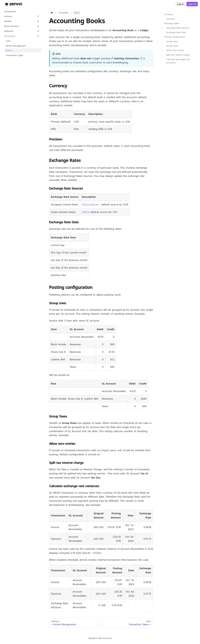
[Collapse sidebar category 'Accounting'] (38, 36)
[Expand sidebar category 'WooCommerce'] (38, 26)
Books (9, 50)
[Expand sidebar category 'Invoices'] (38, 16)
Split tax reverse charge (178, 55)
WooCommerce (12, 26)
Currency (168, 14)
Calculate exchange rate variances (178, 61)
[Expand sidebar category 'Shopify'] (38, 21)
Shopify (8, 21)
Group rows (172, 41)
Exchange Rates (172, 23)
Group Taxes (172, 46)
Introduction (10, 11)
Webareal (9, 31)
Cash (8, 41)
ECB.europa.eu (90, 204)
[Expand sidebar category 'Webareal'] (38, 31)
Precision (171, 19)
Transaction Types (15, 55)
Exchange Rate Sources (178, 28)
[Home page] (52, 13)
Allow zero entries (175, 50)
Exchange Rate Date (176, 32)
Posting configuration (175, 37)
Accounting (10, 36)
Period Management (16, 46)
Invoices (8, 16)
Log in (180, 4)
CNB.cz (86, 212)
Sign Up (192, 4)
